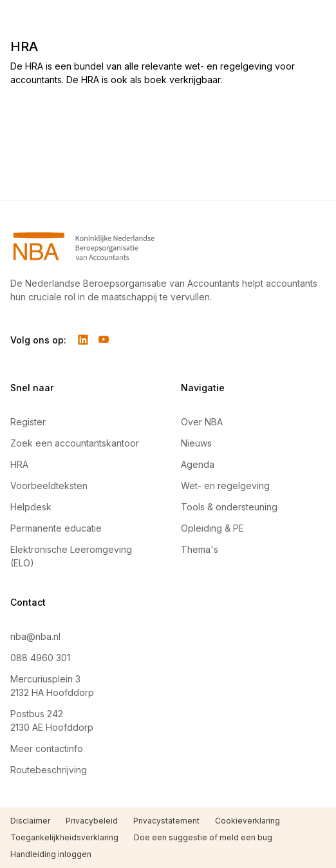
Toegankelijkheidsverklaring (64, 837)
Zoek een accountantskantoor (75, 443)
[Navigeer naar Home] (168, 246)
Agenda (198, 464)
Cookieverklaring (247, 821)
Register (28, 422)
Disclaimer (30, 821)
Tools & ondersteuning (229, 507)
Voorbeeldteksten (49, 486)
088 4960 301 (40, 658)
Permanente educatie (56, 528)
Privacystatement (166, 821)
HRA (19, 464)
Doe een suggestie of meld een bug (203, 837)
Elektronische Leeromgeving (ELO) (71, 556)
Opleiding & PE (212, 528)
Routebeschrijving (49, 770)
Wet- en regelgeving (225, 486)
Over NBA (202, 422)
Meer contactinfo (47, 748)
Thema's (200, 549)
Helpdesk (31, 507)
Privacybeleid (92, 821)
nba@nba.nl (35, 636)
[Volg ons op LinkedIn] (83, 340)
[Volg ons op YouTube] (104, 340)
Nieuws (196, 443)
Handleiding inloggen (51, 854)
